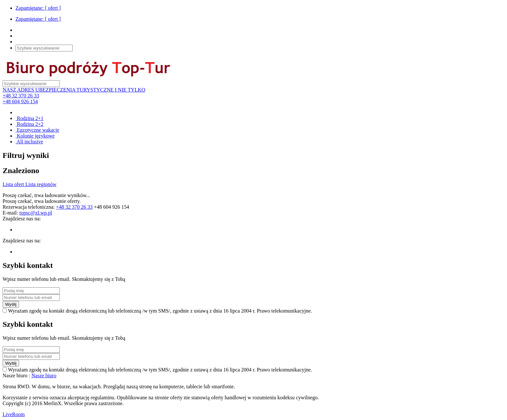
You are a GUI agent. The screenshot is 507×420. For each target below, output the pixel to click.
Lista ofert (14, 184)
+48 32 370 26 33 (21, 96)
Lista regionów (41, 184)
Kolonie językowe (35, 136)
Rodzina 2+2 (29, 124)
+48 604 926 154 (20, 101)
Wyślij (11, 304)
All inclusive (29, 142)
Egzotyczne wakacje (37, 130)
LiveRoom (14, 414)
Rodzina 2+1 (29, 118)
